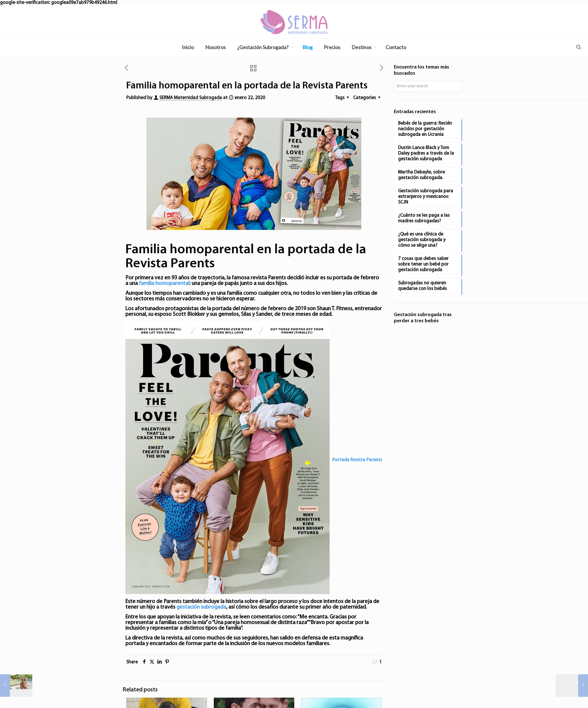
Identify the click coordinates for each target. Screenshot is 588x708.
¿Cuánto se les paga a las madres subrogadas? (424, 218)
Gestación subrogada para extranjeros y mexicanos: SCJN (426, 197)
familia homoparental (164, 284)
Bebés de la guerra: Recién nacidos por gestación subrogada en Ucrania (425, 129)
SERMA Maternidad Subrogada (191, 98)
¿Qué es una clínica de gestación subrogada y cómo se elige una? (422, 240)
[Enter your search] (428, 86)
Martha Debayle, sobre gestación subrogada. (422, 175)
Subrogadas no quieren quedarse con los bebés (422, 286)
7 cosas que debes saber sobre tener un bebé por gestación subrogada (423, 264)
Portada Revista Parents (357, 460)
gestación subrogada (201, 607)
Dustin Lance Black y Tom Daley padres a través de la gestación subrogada (426, 153)
